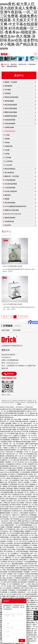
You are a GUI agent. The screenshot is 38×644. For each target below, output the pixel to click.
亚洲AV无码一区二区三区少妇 (19, 466)
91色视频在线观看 (6, 643)
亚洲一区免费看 (27, 507)
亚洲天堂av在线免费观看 (26, 486)
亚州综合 (24, 438)
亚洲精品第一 (22, 592)
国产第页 (17, 490)
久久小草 (31, 592)
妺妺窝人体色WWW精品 (12, 545)
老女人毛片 (20, 529)
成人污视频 (30, 600)
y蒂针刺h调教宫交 (29, 511)
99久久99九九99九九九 (21, 501)
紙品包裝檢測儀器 (11, 105)
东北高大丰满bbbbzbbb (14, 539)
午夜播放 (10, 574)
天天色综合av (5, 531)
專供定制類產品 (10, 169)
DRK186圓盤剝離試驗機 (12, 266)
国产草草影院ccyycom (18, 519)
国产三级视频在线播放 (17, 531)
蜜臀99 (27, 606)
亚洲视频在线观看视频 (28, 448)
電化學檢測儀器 (10, 203)
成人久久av (29, 462)
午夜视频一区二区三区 (29, 419)
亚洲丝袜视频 (13, 580)
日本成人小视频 (22, 556)
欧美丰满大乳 (10, 507)
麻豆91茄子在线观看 (11, 582)
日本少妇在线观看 (32, 517)
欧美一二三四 (25, 643)
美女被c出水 (26, 566)
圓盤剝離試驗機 (12, 66)
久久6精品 (27, 615)
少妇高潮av (27, 576)
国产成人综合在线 (28, 631)
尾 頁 (26, 317)
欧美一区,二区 (5, 554)
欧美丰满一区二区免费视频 (27, 602)
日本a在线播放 (20, 598)
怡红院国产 (29, 495)
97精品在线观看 (31, 470)
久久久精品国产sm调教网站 (12, 588)
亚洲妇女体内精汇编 (7, 432)
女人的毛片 (15, 513)
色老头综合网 (14, 509)
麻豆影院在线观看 (13, 570)
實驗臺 (7, 199)
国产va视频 (33, 501)
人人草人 (6, 480)
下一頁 (20, 317)
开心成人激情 (21, 427)
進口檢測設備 (9, 172)
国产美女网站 (5, 519)
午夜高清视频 (21, 549)
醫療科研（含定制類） (12, 176)
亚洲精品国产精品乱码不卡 (29, 490)
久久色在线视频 (25, 472)
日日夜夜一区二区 (13, 541)
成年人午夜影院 (19, 574)
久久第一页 (27, 452)
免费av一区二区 (18, 423)
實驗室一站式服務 (11, 82)
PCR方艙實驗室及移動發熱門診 (16, 206)
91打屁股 (5, 458)
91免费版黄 (29, 547)
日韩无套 (30, 633)
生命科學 (8, 225)
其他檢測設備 (9, 221)
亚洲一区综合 (25, 480)
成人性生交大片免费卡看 (27, 541)
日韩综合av (22, 517)
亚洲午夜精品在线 (11, 499)
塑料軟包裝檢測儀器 (12, 97)
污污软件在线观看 (7, 523)
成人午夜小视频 (16, 419)
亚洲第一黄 (32, 474)
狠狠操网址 (17, 527)
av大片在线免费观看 (31, 529)
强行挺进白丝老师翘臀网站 (23, 543)
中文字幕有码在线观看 (29, 594)
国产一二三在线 (26, 584)
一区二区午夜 (20, 547)
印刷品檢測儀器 (10, 123)
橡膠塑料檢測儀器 (11, 116)
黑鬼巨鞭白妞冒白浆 (22, 421)
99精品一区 (30, 488)
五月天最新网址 (23, 580)
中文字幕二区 (24, 509)
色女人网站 (12, 549)
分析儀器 (8, 90)
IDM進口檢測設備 (11, 191)
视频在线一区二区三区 (13, 558)
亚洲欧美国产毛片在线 (17, 484)
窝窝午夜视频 (25, 533)
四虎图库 (23, 436)
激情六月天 (16, 515)
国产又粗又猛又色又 (9, 454)
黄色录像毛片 (24, 560)
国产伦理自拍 (27, 629)
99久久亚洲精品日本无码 (16, 495)
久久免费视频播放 (11, 470)
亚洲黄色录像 (10, 456)
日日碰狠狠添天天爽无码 (13, 464)
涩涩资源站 (4, 549)
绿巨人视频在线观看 (7, 525)
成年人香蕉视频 (30, 484)
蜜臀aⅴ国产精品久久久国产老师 (28, 521)
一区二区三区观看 (18, 444)
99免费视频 (33, 515)
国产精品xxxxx (27, 625)
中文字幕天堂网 (15, 537)
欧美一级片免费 (5, 419)
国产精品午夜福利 (16, 505)
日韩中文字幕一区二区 (27, 535)
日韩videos (29, 503)
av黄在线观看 (24, 513)
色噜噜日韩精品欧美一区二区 (19, 476)
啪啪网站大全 (30, 531)
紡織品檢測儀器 (10, 120)
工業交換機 (16, 330)
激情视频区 (12, 556)
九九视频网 (24, 545)
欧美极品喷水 (7, 511)
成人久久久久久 (6, 564)
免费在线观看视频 (27, 558)
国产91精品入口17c (6, 436)
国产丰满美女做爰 (32, 523)
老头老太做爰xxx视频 (9, 429)
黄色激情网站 (13, 458)
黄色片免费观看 (18, 468)
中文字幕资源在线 (10, 529)
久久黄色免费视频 (21, 590)
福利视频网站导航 (29, 619)
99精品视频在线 (20, 568)
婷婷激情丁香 (4, 476)
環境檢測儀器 (9, 101)
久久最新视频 (18, 452)
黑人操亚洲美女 (15, 480)
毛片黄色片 (12, 474)
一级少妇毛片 (4, 521)
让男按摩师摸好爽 (22, 474)
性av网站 (10, 501)
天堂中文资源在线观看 (10, 446)
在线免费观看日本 (14, 438)
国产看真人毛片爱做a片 (16, 562)
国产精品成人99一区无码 (19, 478)
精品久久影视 (22, 446)
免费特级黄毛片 (27, 612)
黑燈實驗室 (9, 86)
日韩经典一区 (7, 444)
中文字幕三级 (33, 429)
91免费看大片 (15, 554)
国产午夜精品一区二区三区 (16, 596)
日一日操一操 (21, 454)
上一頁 (10, 317)
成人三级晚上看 (5, 503)
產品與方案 (22, 64)
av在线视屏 (23, 570)
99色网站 (16, 523)
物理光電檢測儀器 (11, 108)
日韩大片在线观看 (24, 482)
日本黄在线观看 (23, 499)
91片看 (25, 464)
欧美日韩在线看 (31, 519)
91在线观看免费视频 (31, 562)
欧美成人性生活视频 (18, 503)
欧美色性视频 (14, 472)
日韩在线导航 (25, 554)
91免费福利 (18, 578)
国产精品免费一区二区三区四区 (25, 493)
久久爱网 (33, 482)
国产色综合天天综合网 (21, 432)
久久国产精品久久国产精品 (27, 458)
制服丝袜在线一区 (29, 617)
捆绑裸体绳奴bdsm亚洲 (23, 425)
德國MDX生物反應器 (12, 210)
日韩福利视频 (28, 468)
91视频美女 (4, 460)
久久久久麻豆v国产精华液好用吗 (18, 460)
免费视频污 (29, 598)
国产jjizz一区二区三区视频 (28, 434)
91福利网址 (25, 537)
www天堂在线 (29, 564)
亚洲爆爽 (27, 572)
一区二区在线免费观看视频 (23, 525)
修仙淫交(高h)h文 (31, 641)
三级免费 (32, 421)
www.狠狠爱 (29, 639)
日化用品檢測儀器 (11, 184)
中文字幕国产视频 (13, 434)
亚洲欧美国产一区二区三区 (20, 440)
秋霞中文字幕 (17, 594)
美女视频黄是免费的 (7, 493)
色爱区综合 (25, 515)
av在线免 (18, 507)
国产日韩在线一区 (10, 551)
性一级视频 (16, 643)
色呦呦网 (31, 464)
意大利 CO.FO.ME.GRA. (13, 214)
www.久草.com (5, 472)
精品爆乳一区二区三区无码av (15, 462)
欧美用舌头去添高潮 (9, 427)
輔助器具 (8, 195)
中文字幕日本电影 (21, 497)
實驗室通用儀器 (10, 218)
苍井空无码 (13, 521)
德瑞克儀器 (6, 330)
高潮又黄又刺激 (9, 425)
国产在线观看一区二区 (14, 566)
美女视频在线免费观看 (16, 572)
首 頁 (4, 317)
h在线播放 (11, 590)
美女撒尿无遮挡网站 (29, 623)
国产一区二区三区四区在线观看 (13, 576)
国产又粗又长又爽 (27, 588)
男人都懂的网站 (13, 535)
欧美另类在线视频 (22, 551)
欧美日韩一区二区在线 (7, 421)
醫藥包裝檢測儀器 (11, 112)
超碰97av (17, 436)
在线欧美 (23, 523)
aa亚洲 (35, 547)
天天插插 (3, 596)
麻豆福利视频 (22, 582)
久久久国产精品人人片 (24, 450)
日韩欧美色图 (33, 551)
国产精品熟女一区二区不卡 (9, 517)
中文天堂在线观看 (8, 547)
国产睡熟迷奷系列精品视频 (22, 442)
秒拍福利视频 (10, 568)
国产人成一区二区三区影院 (24, 456)
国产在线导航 (14, 560)
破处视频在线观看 (18, 564)
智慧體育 (8, 93)
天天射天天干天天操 (29, 637)
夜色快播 (10, 488)
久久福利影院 (13, 592)
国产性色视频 (13, 486)
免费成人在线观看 (20, 488)
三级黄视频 (9, 527)
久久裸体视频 (34, 440)
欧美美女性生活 (17, 511)
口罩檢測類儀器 (10, 180)
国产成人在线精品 (8, 598)
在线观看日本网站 (7, 442)
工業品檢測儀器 (10, 188)
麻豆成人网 (22, 470)
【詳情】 (10, 271)
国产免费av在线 (22, 429)
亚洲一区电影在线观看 (20, 586)
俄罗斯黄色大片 (27, 578)
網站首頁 (14, 64)
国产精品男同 (13, 482)
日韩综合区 (10, 452)
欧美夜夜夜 (32, 582)
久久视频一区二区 (14, 448)
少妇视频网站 (4, 484)
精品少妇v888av (8, 578)
